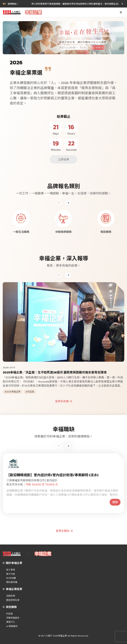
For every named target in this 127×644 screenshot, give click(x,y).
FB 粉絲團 (11, 578)
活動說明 (11, 596)
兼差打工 (11, 622)
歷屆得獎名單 (13, 600)
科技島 (9, 614)
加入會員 (11, 570)
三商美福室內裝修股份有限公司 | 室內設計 (32, 480)
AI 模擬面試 (12, 626)
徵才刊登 (11, 574)
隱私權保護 (12, 582)
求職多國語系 (13, 618)
